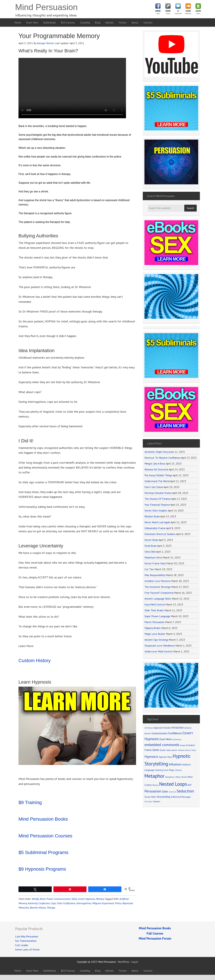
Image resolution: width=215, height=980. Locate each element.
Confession (44, 903)
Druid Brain (151, 546)
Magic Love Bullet (155, 634)
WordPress (124, 962)
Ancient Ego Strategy (156, 640)
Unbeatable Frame (155, 528)
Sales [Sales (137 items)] (165, 791)
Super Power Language (157, 616)
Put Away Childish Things (158, 475)
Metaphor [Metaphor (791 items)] (154, 776)
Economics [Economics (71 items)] (176, 739)
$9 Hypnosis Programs (42, 869)
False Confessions (66, 903)
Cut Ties (149, 569)
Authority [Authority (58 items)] (188, 728)
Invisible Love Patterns (157, 581)
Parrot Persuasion (154, 622)
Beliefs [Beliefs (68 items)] (148, 733)
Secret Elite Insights (156, 510)
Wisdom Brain (152, 516)
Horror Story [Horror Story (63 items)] (190, 750)
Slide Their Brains (154, 610)
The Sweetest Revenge (158, 587)
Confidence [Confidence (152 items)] (175, 733)
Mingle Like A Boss (155, 463)
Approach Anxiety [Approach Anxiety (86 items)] (162, 728)
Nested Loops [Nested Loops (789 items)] (173, 784)
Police (118, 903)
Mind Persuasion (46, 7)
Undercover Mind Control (158, 651)
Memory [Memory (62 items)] (178, 770)
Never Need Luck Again (157, 522)
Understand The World (157, 481)
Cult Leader (22, 945)
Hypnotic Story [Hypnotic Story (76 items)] (165, 757)
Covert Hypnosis (86, 899)
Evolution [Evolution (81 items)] (190, 745)
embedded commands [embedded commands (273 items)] (162, 745)
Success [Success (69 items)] (148, 801)
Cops (53, 903)
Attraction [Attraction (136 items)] (177, 728)
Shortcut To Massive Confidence (163, 458)
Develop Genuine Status (158, 493)
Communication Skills (65, 899)
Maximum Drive (153, 557)
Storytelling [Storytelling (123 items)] (163, 797)
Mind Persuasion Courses (45, 836)
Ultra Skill (150, 552)
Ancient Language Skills (158, 599)
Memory (100, 899)
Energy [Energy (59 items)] (183, 745)
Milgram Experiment (103, 903)
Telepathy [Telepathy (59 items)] (156, 802)
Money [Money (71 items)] (155, 785)
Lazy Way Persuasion (27, 936)
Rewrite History (38, 908)
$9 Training (30, 802)
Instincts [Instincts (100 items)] (186, 765)
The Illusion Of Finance (158, 499)
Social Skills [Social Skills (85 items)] (150, 797)
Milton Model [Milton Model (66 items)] (181, 777)
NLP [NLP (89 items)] (190, 785)
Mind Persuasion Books (43, 819)
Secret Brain (151, 540)
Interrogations (84, 903)
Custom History (35, 661)
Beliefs (36, 899)
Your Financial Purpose (157, 505)
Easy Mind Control (155, 604)
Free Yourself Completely (159, 593)
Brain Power (46, 899)
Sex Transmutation (26, 941)
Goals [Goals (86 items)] (163, 750)
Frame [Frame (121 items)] (148, 750)
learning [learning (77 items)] (159, 770)
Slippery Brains (153, 628)
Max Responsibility (155, 575)
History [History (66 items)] (181, 750)
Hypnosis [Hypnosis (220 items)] (151, 757)
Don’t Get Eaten (154, 487)
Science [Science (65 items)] (172, 792)
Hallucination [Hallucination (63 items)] (172, 750)
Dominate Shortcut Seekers (160, 534)
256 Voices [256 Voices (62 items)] (149, 728)
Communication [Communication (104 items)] (159, 733)
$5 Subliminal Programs (43, 852)
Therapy (51, 908)
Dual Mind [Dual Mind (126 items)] (165, 739)
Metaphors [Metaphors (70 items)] (170, 777)
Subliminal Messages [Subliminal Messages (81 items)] (181, 797)
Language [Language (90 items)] (149, 770)
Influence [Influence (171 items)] (175, 764)
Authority (33, 903)
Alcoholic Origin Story (156, 452)
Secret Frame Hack (155, 563)
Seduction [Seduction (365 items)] (185, 791)
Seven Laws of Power (27, 949)
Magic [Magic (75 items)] (172, 770)
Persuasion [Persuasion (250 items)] (153, 791)
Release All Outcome (156, 469)
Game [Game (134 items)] (156, 750)
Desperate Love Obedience (160, 646)
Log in (135, 962)
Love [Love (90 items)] (166, 770)
